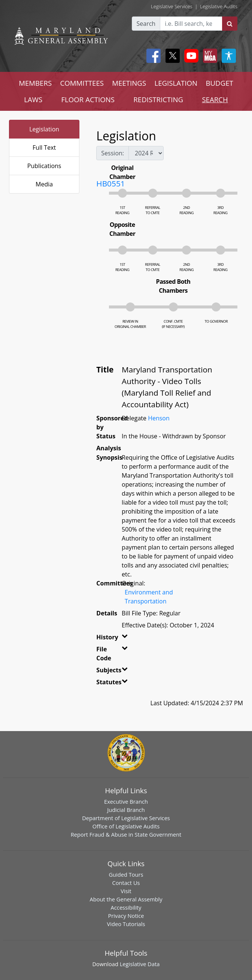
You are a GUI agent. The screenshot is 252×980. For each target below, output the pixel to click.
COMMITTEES (82, 83)
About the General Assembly (126, 899)
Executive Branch (126, 801)
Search (146, 24)
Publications (44, 166)
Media (44, 184)
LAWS (33, 99)
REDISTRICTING (158, 99)
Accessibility (126, 907)
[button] (122, 639)
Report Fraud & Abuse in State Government (126, 834)
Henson (159, 418)
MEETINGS (129, 83)
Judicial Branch (126, 810)
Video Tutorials (126, 924)
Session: (113, 153)
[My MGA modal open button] (209, 56)
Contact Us (126, 883)
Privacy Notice (126, 916)
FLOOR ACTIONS (88, 99)
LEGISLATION (176, 83)
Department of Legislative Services (126, 818)
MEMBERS (35, 83)
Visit (126, 891)
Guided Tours (126, 874)
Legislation (44, 129)
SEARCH (215, 99)
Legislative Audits (219, 6)
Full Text (44, 147)
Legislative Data (140, 964)
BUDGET (219, 83)
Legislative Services (172, 6)
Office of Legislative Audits (126, 826)
